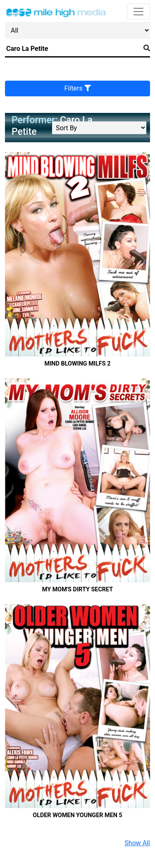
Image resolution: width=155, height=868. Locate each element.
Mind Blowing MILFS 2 (78, 364)
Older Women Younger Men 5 (77, 815)
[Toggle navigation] (138, 12)
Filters (78, 88)
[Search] (73, 49)
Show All (137, 843)
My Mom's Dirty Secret (77, 589)
